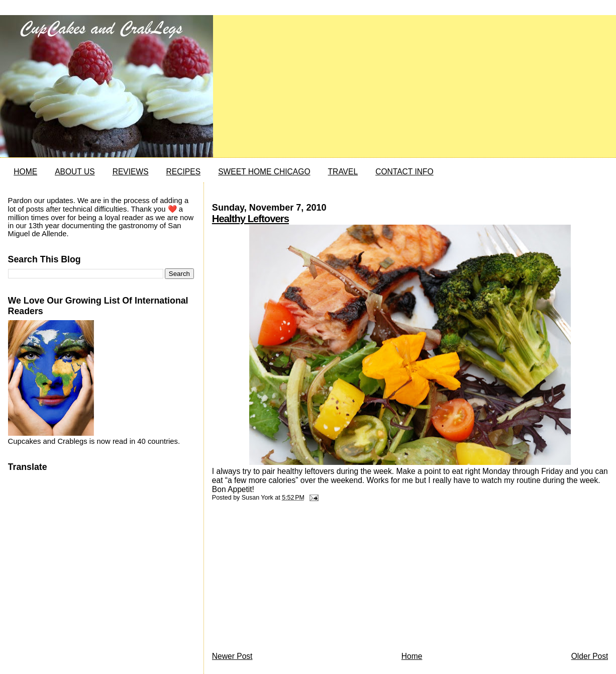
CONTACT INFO (404, 172)
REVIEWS (131, 172)
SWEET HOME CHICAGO (264, 172)
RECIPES (183, 172)
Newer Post (232, 656)
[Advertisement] (287, 579)
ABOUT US (75, 172)
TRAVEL (343, 172)
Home (412, 656)
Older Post (590, 656)
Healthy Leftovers (250, 219)
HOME (25, 172)
